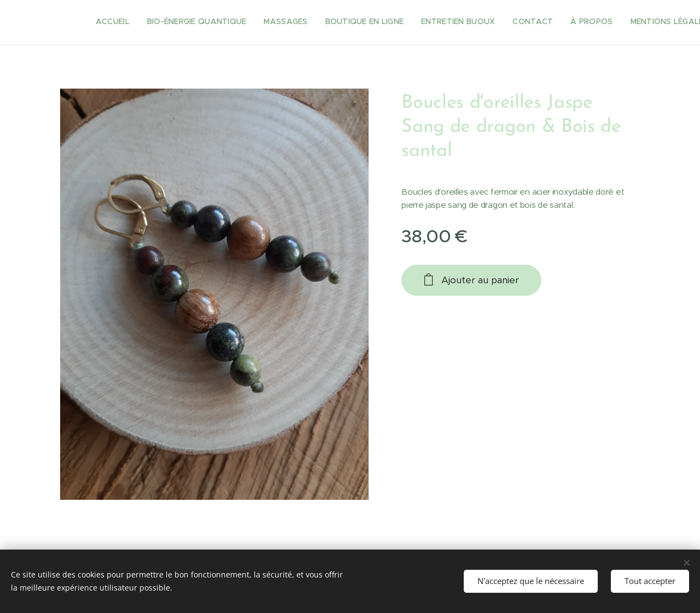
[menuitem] (440, 22)
